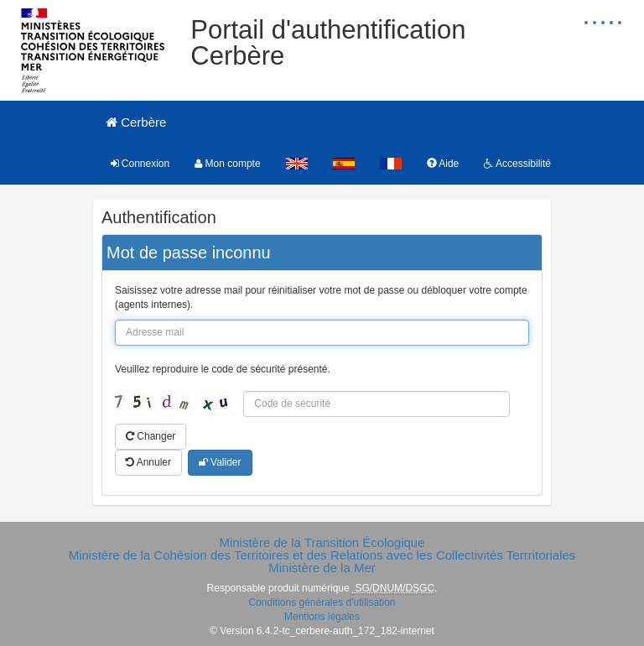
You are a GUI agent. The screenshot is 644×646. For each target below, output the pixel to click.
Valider (220, 462)
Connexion (140, 164)
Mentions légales (322, 617)
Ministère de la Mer (322, 568)
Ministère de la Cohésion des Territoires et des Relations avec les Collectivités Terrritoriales (322, 555)
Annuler (148, 462)
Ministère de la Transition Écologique (322, 542)
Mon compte (227, 164)
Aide (443, 164)
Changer (151, 436)
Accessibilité (517, 164)
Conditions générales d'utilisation (322, 602)
